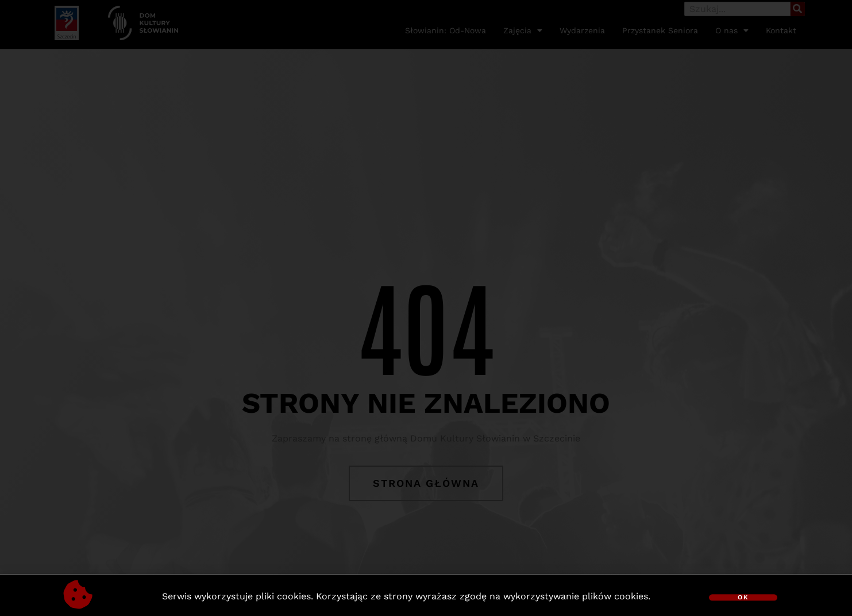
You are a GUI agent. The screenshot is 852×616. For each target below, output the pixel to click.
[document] (426, 308)
